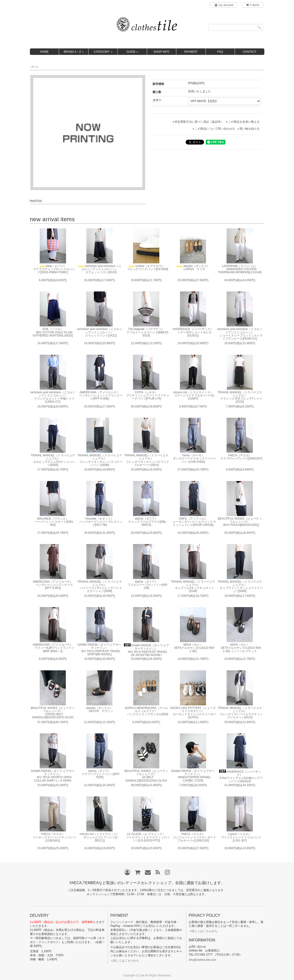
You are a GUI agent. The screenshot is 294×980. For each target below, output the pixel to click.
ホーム (35, 67)
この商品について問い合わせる (215, 129)
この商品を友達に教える (244, 122)
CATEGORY (102, 52)
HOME (44, 52)
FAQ (220, 52)
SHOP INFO (161, 52)
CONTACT (250, 52)
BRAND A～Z (72, 52)
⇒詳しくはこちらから (125, 961)
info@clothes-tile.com (202, 960)
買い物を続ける (250, 129)
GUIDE (131, 52)
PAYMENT (191, 52)
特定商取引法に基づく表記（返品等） (199, 122)
